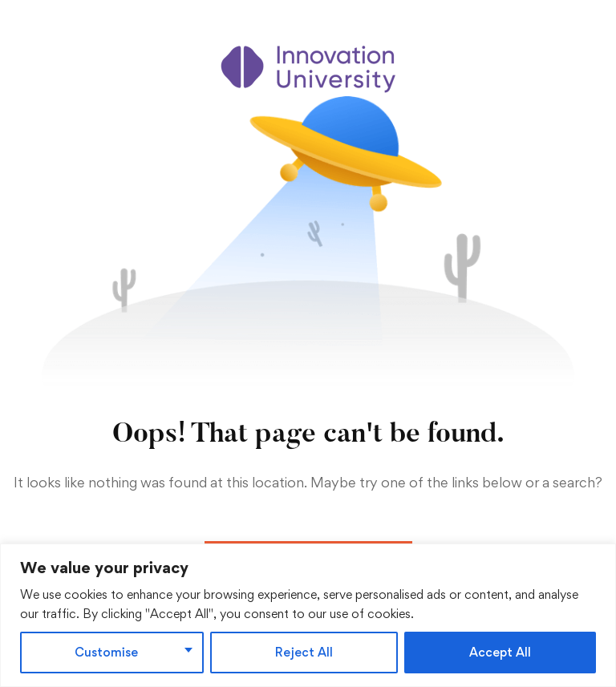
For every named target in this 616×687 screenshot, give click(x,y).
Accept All (500, 652)
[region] (308, 615)
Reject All (304, 652)
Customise (106, 652)
